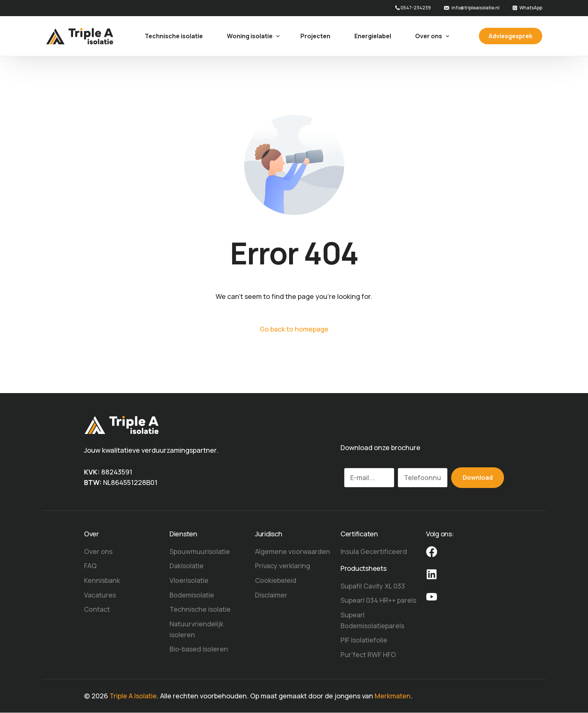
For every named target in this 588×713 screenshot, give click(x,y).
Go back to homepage (294, 329)
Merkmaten (393, 696)
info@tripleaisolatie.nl (475, 8)
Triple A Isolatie (133, 696)
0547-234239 (416, 8)
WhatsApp (531, 8)
